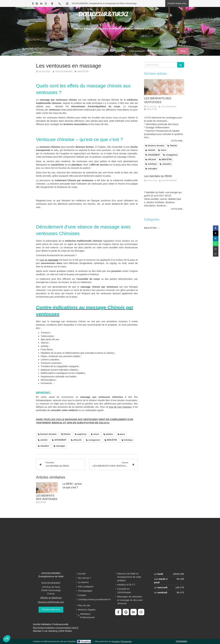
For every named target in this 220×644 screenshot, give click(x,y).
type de (49, 260)
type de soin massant (120, 407)
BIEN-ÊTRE (150, 228)
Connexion (182, 641)
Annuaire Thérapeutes (122, 641)
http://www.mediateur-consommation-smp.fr (56, 628)
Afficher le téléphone (51, 598)
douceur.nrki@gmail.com (51, 602)
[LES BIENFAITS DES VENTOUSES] (164, 87)
